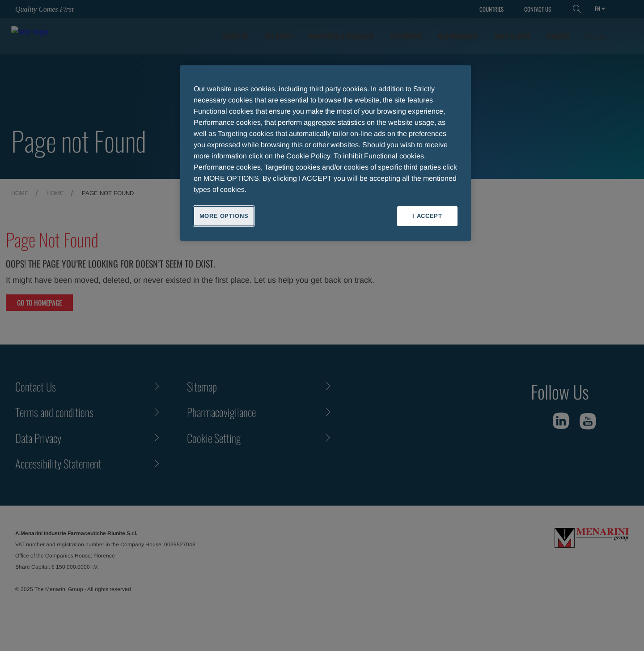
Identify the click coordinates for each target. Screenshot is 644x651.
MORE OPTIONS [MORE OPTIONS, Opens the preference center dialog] (224, 216)
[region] (326, 153)
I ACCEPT (427, 216)
